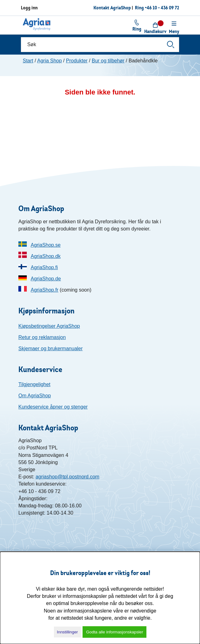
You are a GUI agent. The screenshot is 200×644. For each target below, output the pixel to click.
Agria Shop (49, 61)
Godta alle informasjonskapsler (114, 632)
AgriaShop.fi (44, 267)
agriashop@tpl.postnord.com (67, 477)
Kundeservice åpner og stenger (53, 407)
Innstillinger (67, 632)
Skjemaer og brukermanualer (50, 349)
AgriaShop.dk (45, 256)
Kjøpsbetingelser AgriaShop (49, 326)
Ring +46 (157, 8)
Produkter (77, 61)
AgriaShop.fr (44, 290)
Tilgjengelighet (34, 384)
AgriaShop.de (46, 279)
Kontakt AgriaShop (112, 8)
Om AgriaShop (35, 396)
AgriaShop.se (45, 245)
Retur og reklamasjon (42, 337)
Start (28, 61)
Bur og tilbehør (108, 61)
